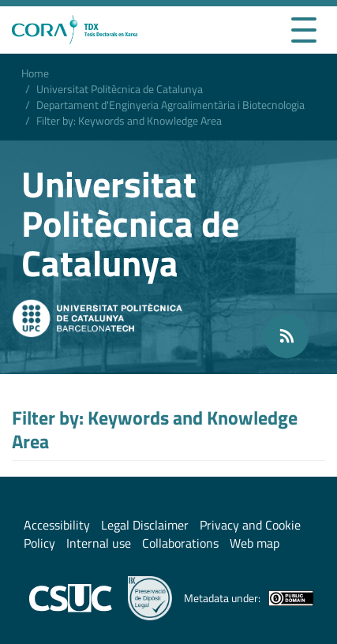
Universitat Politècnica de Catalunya (120, 89)
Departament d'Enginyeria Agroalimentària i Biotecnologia (170, 105)
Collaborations (180, 543)
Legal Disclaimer (145, 525)
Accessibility (57, 525)
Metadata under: (249, 598)
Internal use (99, 543)
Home (35, 73)
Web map (255, 543)
